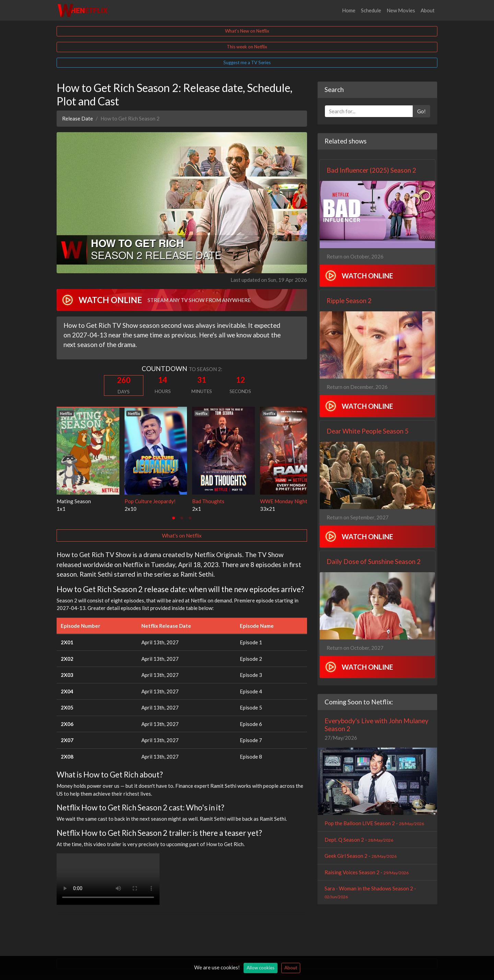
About (428, 10)
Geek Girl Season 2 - (361, 856)
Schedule (371, 10)
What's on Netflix (182, 535)
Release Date (78, 118)
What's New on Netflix (247, 31)
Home (349, 10)
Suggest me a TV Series (247, 62)
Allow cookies (261, 968)
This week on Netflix (247, 47)
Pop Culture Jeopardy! (150, 501)
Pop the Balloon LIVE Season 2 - (374, 823)
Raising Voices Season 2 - (367, 872)
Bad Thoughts (208, 501)
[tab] (174, 518)
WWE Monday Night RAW (290, 501)
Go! (421, 111)
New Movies (401, 10)
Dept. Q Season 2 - (359, 840)
